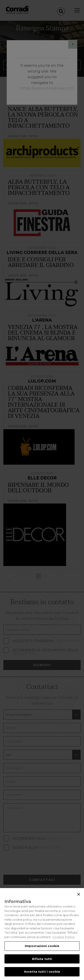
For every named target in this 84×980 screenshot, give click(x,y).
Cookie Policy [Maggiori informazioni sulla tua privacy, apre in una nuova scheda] (64, 937)
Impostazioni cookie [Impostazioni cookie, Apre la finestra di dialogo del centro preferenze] (42, 946)
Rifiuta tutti (42, 959)
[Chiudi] (79, 894)
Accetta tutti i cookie (42, 972)
